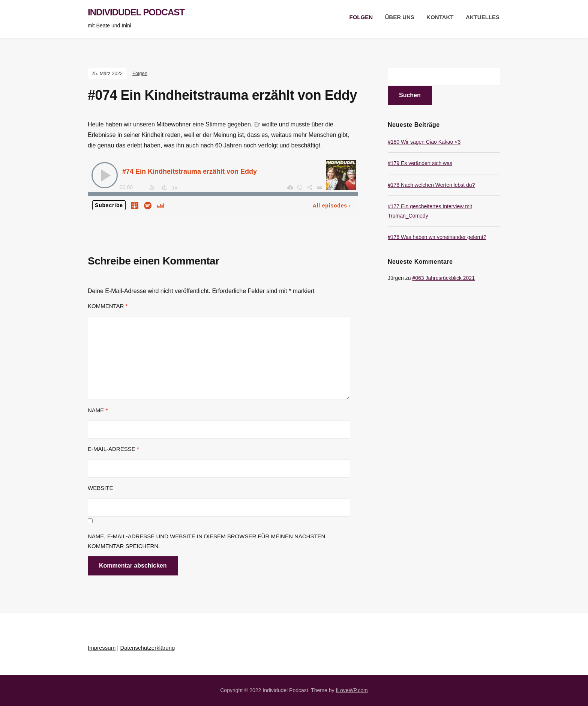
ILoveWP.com (352, 690)
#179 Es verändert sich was (420, 163)
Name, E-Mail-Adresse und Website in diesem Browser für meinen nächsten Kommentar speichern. (206, 541)
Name (98, 410)
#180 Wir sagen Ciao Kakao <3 (424, 142)
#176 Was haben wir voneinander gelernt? (437, 237)
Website (100, 488)
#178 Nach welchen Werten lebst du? (431, 185)
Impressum (102, 648)
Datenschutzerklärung (147, 648)
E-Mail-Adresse (113, 449)
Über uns (400, 17)
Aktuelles (483, 17)
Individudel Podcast (136, 12)
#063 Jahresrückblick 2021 (443, 278)
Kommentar (108, 306)
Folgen (361, 17)
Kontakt (440, 17)
